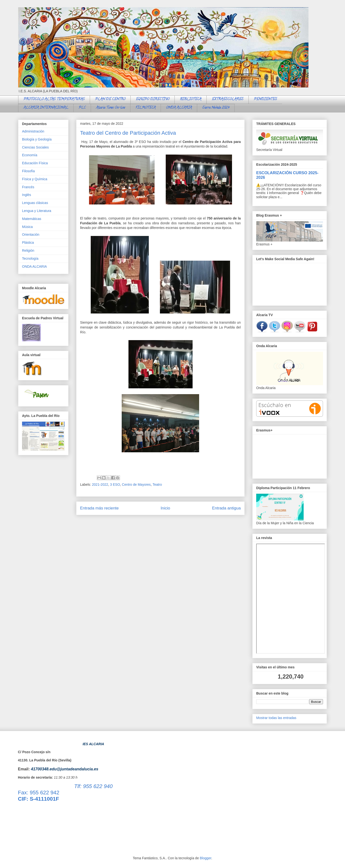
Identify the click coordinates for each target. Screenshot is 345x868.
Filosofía (28, 171)
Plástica (28, 242)
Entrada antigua (227, 508)
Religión (28, 250)
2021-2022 (100, 485)
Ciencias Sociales (35, 147)
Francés (28, 187)
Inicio (165, 508)
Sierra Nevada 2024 (216, 108)
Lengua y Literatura (37, 211)
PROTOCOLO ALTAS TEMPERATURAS (54, 99)
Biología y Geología (37, 139)
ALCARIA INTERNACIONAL (46, 108)
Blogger (206, 858)
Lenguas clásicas (35, 203)
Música (27, 227)
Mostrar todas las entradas (276, 718)
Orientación (31, 235)
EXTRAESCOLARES (228, 99)
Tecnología (30, 258)
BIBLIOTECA (191, 99)
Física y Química (35, 179)
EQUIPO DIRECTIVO (153, 99)
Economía (30, 155)
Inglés (26, 195)
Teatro (157, 485)
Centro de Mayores (136, 485)
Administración (33, 131)
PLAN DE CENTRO (110, 99)
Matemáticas (32, 219)
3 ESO (115, 485)
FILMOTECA (146, 108)
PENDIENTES (265, 99)
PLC (82, 108)
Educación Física (35, 163)
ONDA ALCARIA (179, 108)
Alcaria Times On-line (111, 108)
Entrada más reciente (99, 508)
